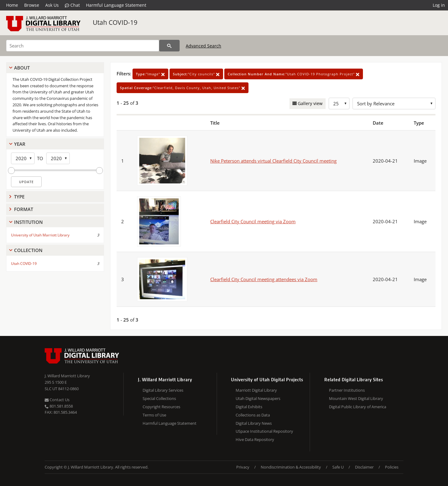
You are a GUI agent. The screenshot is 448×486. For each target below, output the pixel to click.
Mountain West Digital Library (356, 398)
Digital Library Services (163, 390)
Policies (392, 467)
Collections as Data (253, 415)
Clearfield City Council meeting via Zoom (253, 221)
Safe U (338, 467)
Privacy (243, 467)
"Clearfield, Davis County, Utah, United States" (183, 88)
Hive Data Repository (255, 439)
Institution (28, 222)
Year (20, 144)
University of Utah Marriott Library (40, 235)
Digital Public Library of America (358, 407)
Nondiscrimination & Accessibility (291, 467)
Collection (28, 250)
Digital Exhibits (249, 407)
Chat (72, 5)
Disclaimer (364, 467)
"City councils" (196, 74)
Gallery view (310, 103)
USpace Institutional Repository (264, 431)
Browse (32, 5)
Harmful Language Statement (116, 5)
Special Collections (159, 398)
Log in (439, 5)
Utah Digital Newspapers (258, 398)
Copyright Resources (161, 407)
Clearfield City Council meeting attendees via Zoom (264, 279)
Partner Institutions (347, 390)
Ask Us (52, 5)
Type (19, 197)
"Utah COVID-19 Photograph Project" (294, 74)
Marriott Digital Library (256, 390)
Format (24, 209)
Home (12, 5)
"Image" (150, 74)
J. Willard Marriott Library (67, 376)
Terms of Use (154, 415)
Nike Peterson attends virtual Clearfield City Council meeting (273, 161)
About (22, 68)
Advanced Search (203, 46)
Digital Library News (254, 423)
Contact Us (57, 400)
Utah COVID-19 (115, 22)
